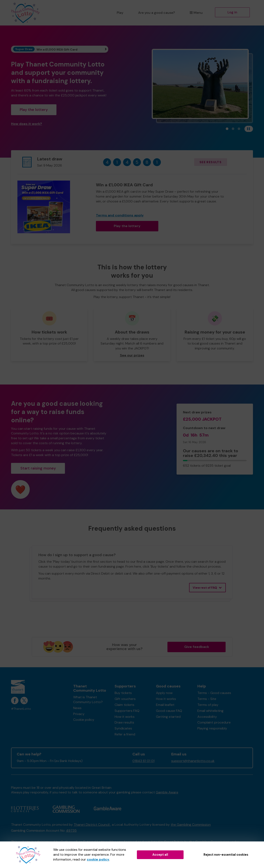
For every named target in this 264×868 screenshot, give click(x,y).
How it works (125, 717)
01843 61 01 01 (143, 761)
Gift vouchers (125, 699)
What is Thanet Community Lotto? (88, 700)
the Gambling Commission (191, 825)
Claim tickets (124, 705)
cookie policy (98, 859)
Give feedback (197, 647)
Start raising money (38, 468)
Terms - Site (207, 699)
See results (211, 162)
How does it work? (27, 124)
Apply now (164, 693)
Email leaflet (165, 705)
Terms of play (208, 705)
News (77, 708)
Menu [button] (196, 13)
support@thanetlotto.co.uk (193, 761)
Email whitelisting (210, 711)
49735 (71, 831)
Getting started (168, 717)
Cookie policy (84, 720)
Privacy (79, 714)
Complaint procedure (214, 722)
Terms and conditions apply (120, 215)
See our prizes (132, 355)
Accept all (160, 855)
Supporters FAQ (127, 711)
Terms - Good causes (214, 693)
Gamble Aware (167, 792)
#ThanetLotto (21, 709)
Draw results (124, 722)
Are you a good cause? (157, 13)
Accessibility (207, 717)
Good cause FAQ (169, 711)
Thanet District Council (92, 825)
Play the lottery (34, 110)
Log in (232, 12)
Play (120, 13)
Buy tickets (123, 693)
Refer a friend (125, 734)
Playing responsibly (212, 728)
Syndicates (123, 728)
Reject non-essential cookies (226, 855)
